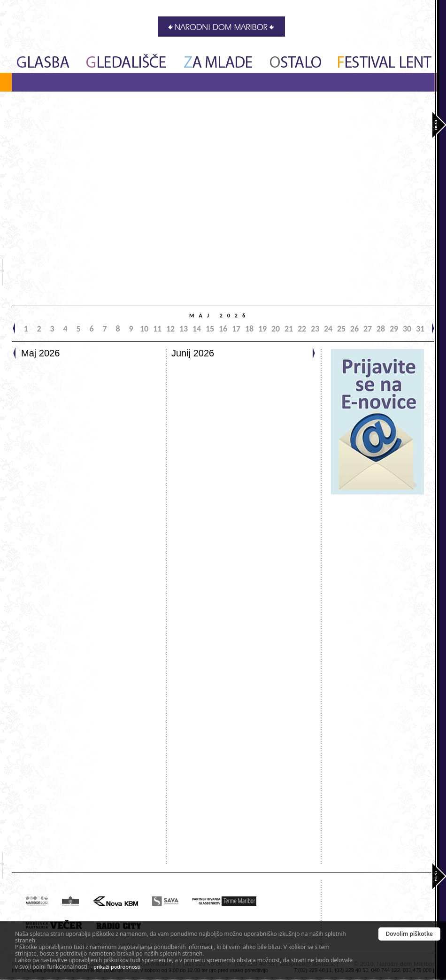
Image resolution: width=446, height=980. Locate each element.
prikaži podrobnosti (117, 967)
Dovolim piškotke (410, 934)
